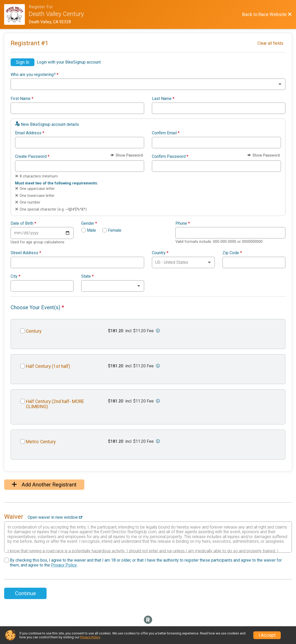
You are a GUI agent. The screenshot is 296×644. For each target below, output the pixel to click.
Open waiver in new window (55, 517)
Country (160, 253)
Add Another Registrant (44, 485)
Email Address (30, 133)
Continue (25, 593)
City (16, 276)
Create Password (32, 157)
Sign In (23, 62)
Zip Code (232, 253)
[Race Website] (16, 14)
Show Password (127, 155)
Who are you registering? (35, 75)
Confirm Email (166, 133)
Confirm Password (170, 157)
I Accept (267, 635)
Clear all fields (270, 43)
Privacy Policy (64, 565)
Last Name (163, 99)
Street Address (26, 253)
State (87, 276)
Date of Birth (23, 223)
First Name (22, 99)
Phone (183, 223)
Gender (89, 223)
